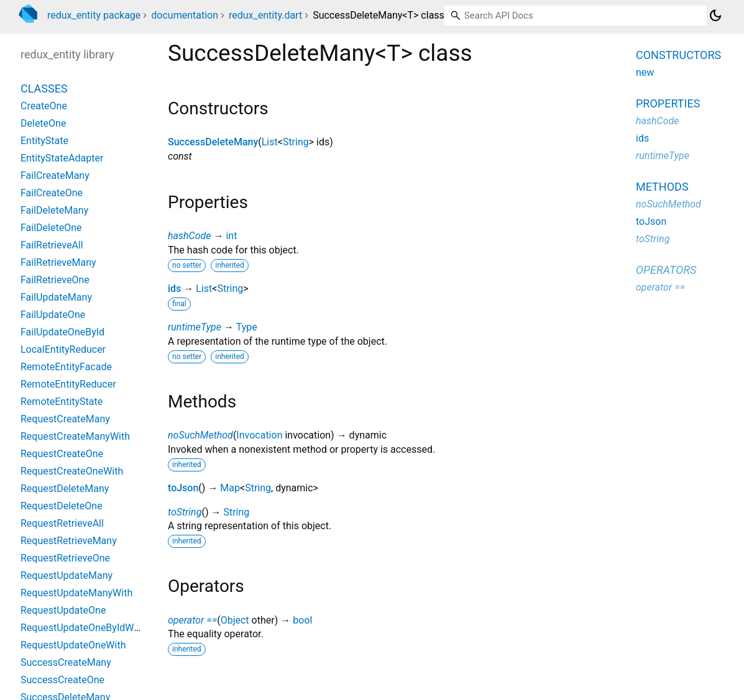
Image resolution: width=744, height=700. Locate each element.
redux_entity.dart (265, 15)
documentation (185, 15)
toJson (183, 488)
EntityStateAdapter (62, 158)
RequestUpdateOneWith (73, 645)
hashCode (189, 236)
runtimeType (195, 327)
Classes (44, 89)
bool (302, 620)
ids (174, 289)
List (270, 142)
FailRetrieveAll (52, 245)
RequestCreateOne (62, 454)
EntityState (44, 141)
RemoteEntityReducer (68, 384)
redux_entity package (94, 15)
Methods (662, 187)
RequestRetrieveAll (62, 523)
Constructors (678, 55)
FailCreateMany (55, 175)
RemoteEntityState (62, 402)
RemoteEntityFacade (66, 367)
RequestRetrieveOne (65, 558)
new (645, 72)
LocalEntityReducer (63, 349)
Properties (668, 103)
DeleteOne (43, 123)
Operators (666, 270)
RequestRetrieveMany (69, 541)
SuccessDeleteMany (213, 142)
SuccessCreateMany (66, 662)
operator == (192, 620)
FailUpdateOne (53, 315)
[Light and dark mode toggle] (715, 16)
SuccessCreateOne (62, 680)
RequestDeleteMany (65, 489)
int (231, 236)
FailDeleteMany (54, 210)
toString (185, 512)
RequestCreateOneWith (72, 471)
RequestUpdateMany (67, 575)
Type (247, 327)
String (296, 142)
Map (230, 488)
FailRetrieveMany (58, 262)
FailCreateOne (52, 193)
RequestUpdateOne (63, 610)
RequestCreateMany (65, 419)
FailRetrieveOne (55, 280)
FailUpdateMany (56, 297)
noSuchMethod (200, 435)
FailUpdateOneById (62, 332)
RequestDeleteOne (62, 506)
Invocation (259, 435)
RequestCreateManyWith (75, 436)
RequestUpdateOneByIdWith (83, 628)
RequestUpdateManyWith (76, 593)
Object (235, 620)
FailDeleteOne (51, 228)
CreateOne (44, 106)
